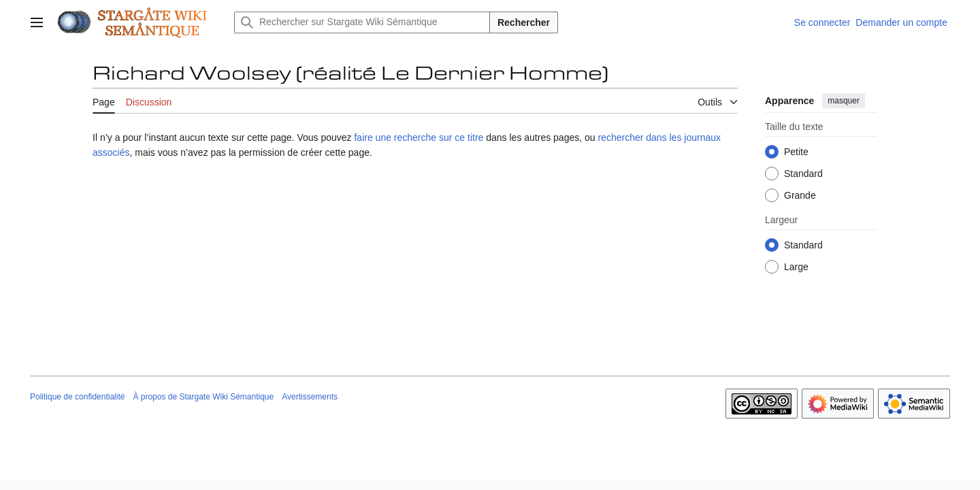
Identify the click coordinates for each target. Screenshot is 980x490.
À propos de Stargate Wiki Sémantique (203, 397)
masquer (844, 101)
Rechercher (524, 22)
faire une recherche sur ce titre (419, 137)
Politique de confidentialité (77, 397)
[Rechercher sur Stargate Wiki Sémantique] (362, 22)
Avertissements (310, 397)
